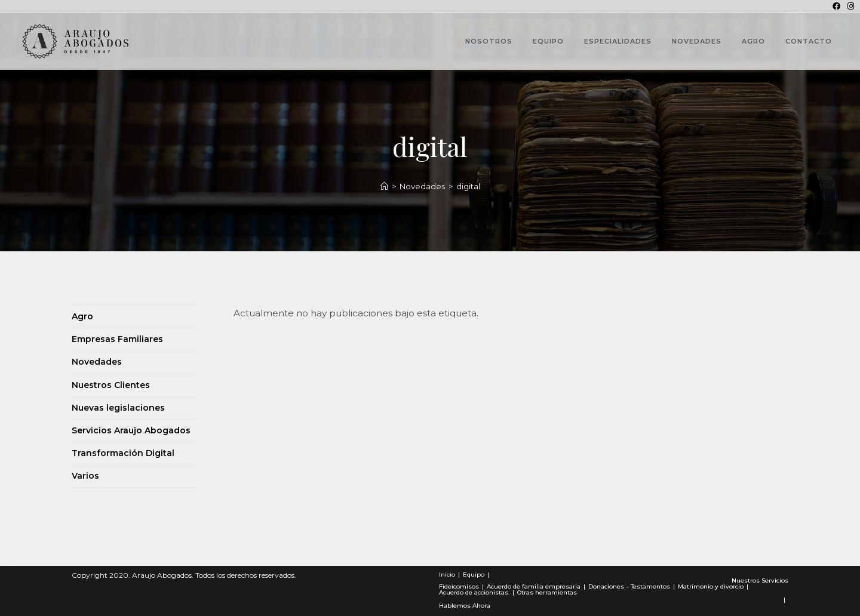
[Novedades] (384, 186)
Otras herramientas (547, 592)
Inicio (447, 575)
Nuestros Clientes (111, 385)
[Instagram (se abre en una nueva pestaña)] (849, 6)
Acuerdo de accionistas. (474, 592)
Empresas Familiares (117, 339)
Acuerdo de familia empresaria (534, 586)
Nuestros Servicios (760, 580)
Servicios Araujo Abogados (131, 430)
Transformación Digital (123, 453)
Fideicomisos (459, 586)
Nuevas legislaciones (118, 408)
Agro (82, 316)
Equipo (474, 575)
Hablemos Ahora (465, 606)
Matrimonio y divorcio (711, 586)
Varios (85, 476)
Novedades (97, 362)
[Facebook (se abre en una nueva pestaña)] (836, 6)
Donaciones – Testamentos (629, 586)
